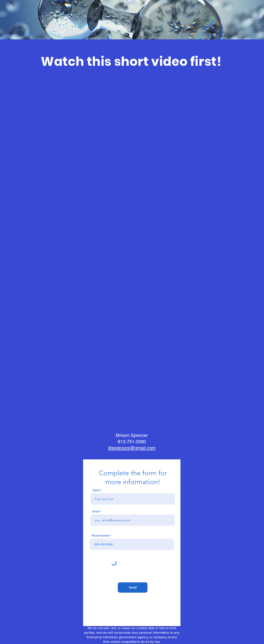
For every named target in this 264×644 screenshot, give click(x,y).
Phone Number (100, 536)
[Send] (133, 587)
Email (96, 511)
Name (96, 490)
